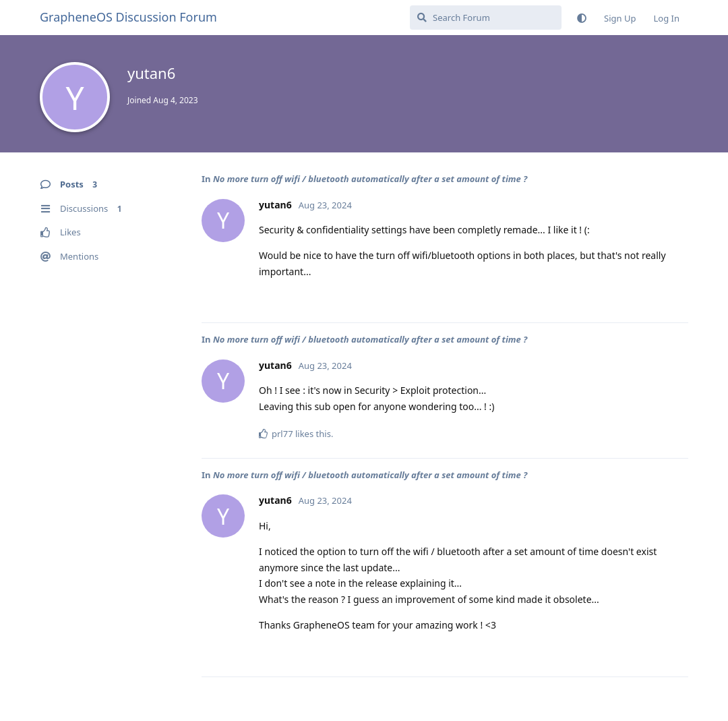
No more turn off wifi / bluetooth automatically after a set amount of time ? (370, 179)
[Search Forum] (486, 18)
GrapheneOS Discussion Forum (128, 17)
